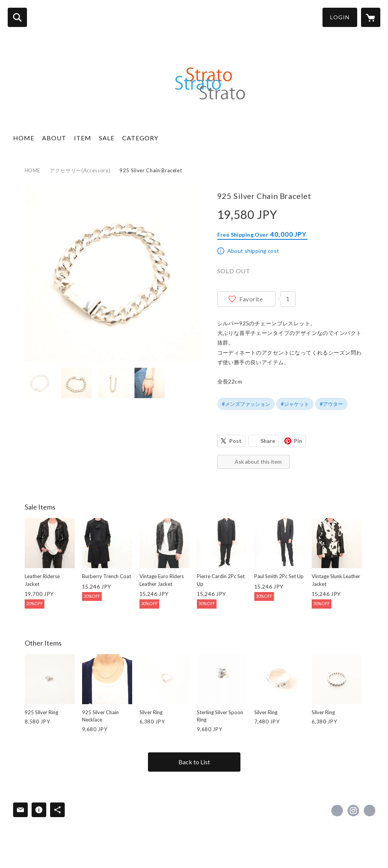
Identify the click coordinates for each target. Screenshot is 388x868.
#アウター (331, 404)
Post (235, 441)
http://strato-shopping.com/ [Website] (370, 811)
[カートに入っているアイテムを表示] (371, 17)
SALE (107, 138)
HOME (24, 138)
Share (268, 441)
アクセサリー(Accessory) (80, 170)
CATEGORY (140, 138)
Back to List (194, 762)
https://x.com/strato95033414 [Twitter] (337, 811)
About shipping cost (253, 251)
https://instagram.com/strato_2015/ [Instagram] (353, 811)
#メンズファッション (246, 404)
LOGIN (340, 17)
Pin (298, 441)
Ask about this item (258, 462)
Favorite (251, 299)
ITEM (83, 138)
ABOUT (54, 138)
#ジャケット (295, 404)
